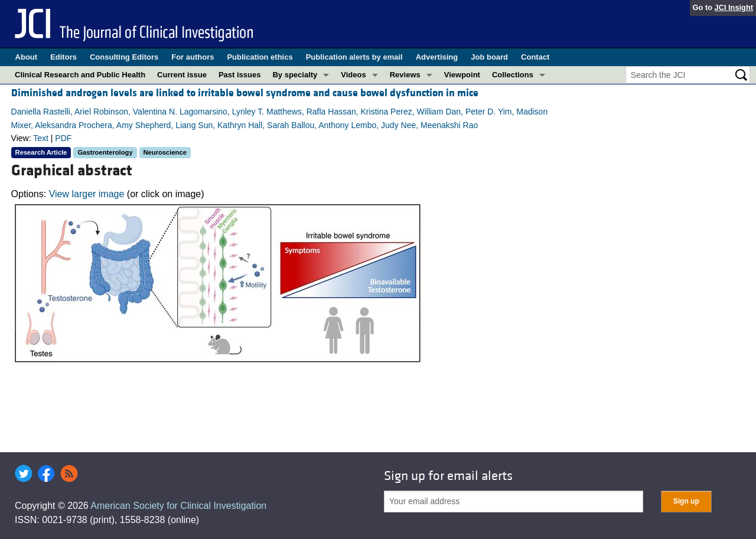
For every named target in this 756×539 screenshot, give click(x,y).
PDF (63, 138)
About (27, 57)
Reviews (405, 75)
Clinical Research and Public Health (80, 75)
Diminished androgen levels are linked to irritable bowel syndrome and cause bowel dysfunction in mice (245, 93)
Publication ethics (260, 57)
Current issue (182, 75)
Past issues (240, 75)
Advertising (437, 57)
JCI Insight (734, 7)
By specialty (295, 75)
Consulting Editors (124, 57)
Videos (353, 75)
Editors (63, 57)
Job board (489, 57)
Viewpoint (462, 75)
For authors (193, 57)
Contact (535, 57)
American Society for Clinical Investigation (178, 506)
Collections (513, 75)
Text (41, 138)
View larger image (87, 194)
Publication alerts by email (354, 57)
